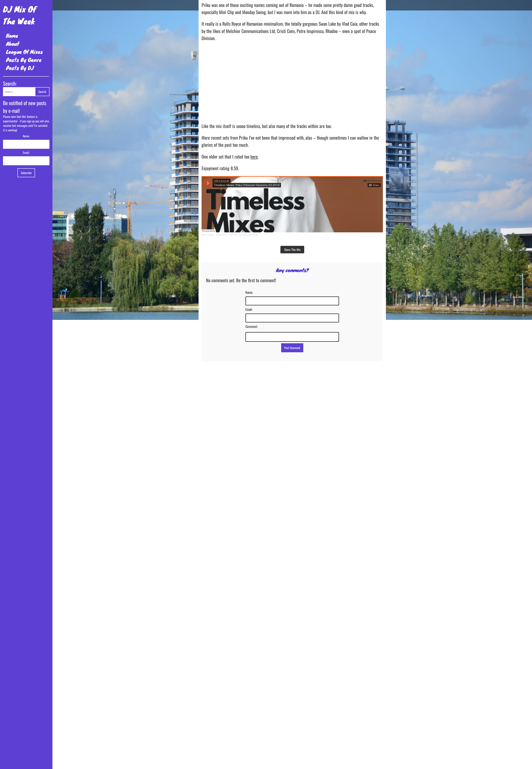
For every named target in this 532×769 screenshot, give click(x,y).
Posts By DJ (20, 68)
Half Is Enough (208, 235)
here (254, 156)
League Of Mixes (24, 52)
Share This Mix (292, 250)
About (13, 44)
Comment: (252, 326)
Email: (26, 153)
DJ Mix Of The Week (20, 15)
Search (42, 92)
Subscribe (26, 173)
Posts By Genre (24, 60)
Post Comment (292, 349)
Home (12, 36)
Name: (26, 136)
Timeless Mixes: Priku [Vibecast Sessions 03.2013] (237, 235)
